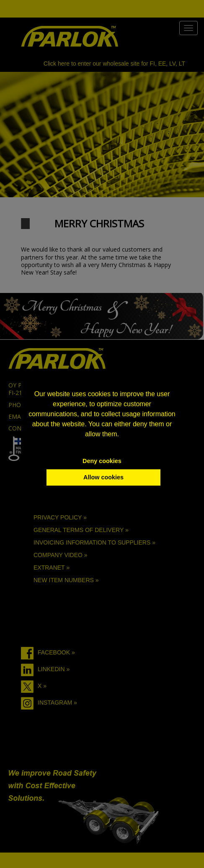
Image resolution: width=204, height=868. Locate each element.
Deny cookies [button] (102, 461)
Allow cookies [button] (103, 477)
